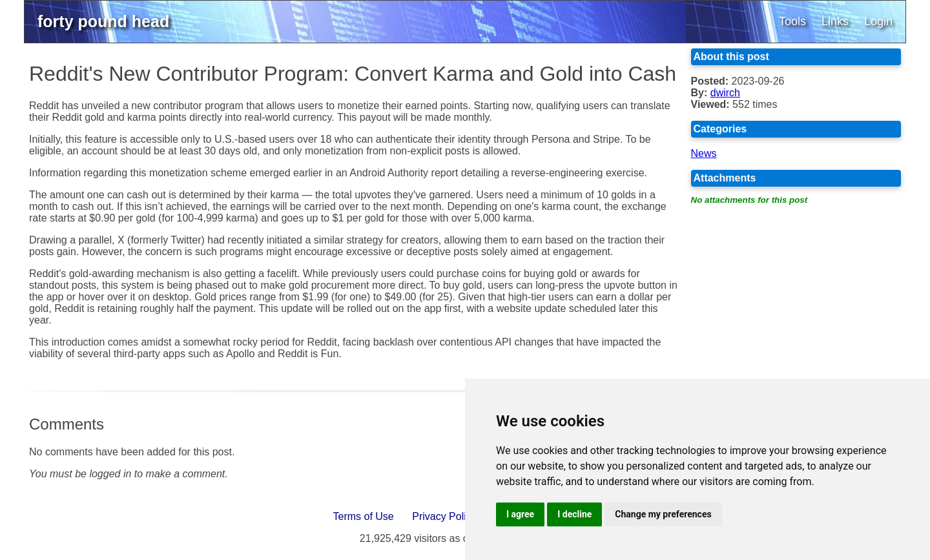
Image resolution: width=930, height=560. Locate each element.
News (704, 153)
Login (878, 21)
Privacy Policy (444, 516)
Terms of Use (364, 516)
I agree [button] (520, 514)
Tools (792, 21)
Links (835, 21)
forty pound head (103, 21)
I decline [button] (574, 514)
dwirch (725, 93)
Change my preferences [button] (663, 514)
